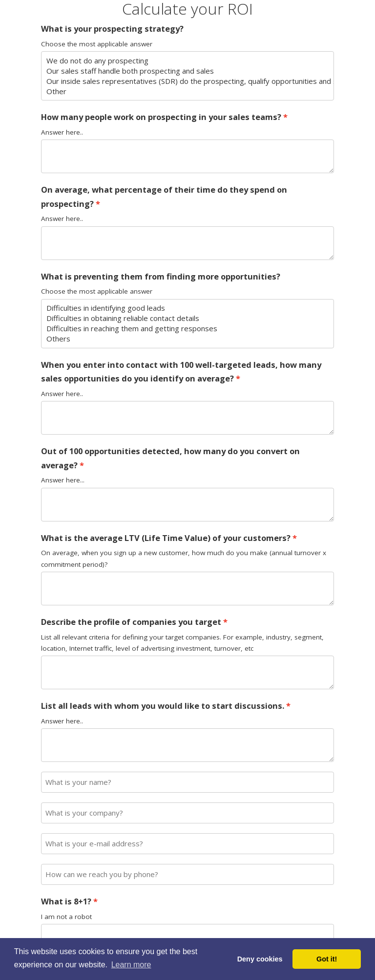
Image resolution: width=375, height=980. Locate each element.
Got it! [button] (327, 959)
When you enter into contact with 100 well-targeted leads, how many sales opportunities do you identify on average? (181, 372)
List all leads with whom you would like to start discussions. (163, 706)
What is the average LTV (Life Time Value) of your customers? (166, 538)
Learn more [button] (131, 965)
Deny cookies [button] (260, 959)
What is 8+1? (66, 901)
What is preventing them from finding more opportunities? (161, 276)
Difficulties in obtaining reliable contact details (188, 318)
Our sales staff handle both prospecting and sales (188, 71)
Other (188, 91)
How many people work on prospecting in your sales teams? (161, 117)
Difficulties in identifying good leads (188, 308)
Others (188, 339)
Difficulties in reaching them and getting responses (188, 329)
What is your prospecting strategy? (112, 29)
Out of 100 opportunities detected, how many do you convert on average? (170, 458)
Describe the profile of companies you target (131, 622)
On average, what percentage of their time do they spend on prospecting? (164, 197)
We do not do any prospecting (188, 61)
